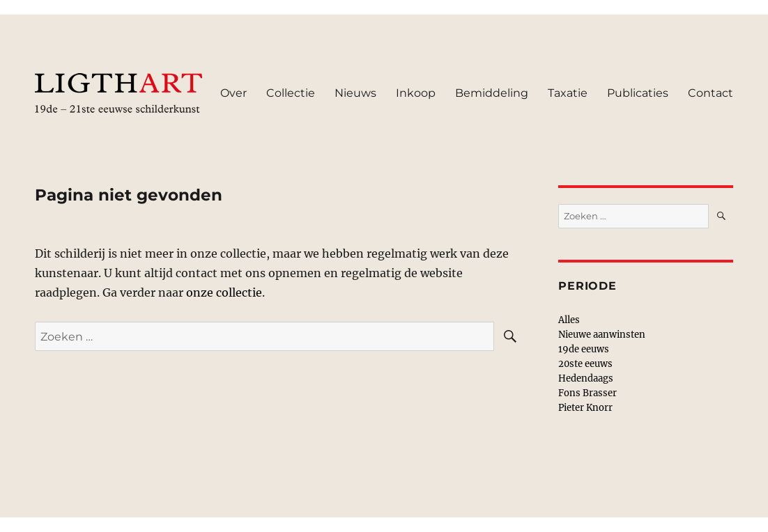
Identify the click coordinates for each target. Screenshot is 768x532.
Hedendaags (586, 378)
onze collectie (224, 292)
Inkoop (416, 93)
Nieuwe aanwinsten (602, 335)
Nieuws (355, 93)
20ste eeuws (585, 364)
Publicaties (638, 93)
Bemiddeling (492, 93)
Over (233, 93)
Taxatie (568, 93)
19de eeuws (584, 349)
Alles (569, 320)
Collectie (291, 93)
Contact (711, 93)
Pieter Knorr (585, 408)
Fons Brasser (587, 393)
